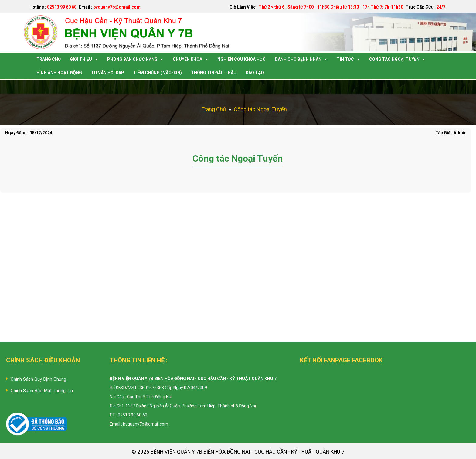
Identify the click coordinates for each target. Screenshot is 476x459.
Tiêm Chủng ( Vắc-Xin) (158, 73)
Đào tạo (255, 73)
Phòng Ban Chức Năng (135, 59)
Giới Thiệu (84, 59)
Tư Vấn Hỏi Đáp (108, 73)
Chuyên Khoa (190, 59)
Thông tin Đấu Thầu (214, 73)
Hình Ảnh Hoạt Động (59, 73)
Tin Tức (348, 59)
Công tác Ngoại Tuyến (397, 59)
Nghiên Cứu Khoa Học (241, 59)
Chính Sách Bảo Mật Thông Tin (42, 391)
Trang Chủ (49, 59)
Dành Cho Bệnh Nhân (301, 59)
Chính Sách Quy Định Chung (38, 379)
